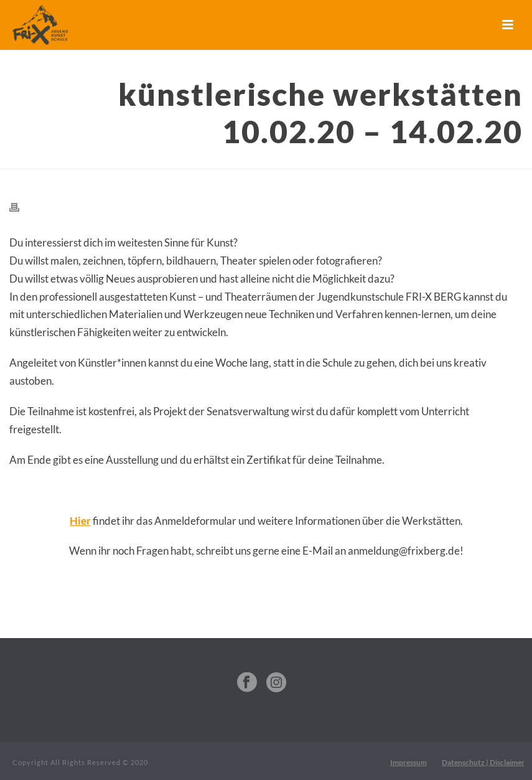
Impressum (408, 762)
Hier (80, 521)
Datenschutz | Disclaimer (483, 762)
